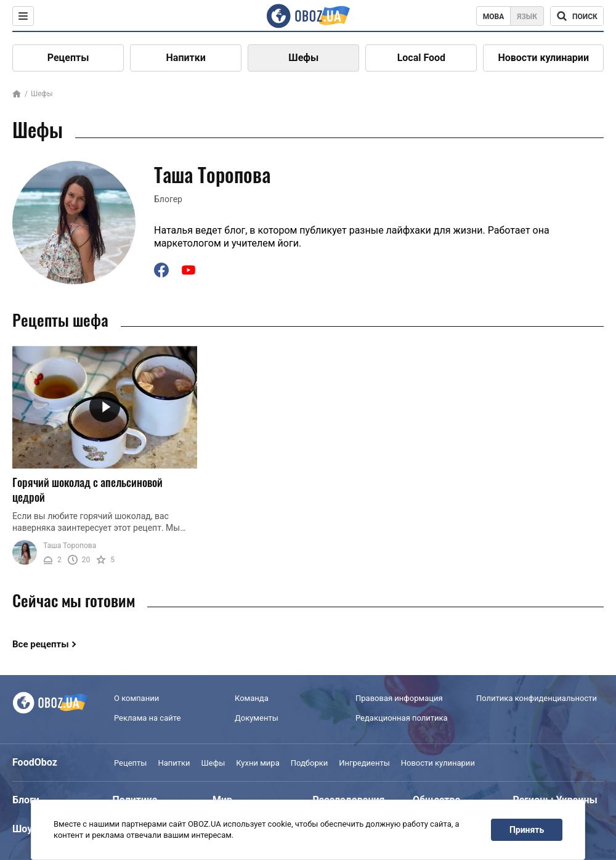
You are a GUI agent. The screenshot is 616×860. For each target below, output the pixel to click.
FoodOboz (35, 762)
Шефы (303, 58)
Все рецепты (41, 644)
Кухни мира (257, 763)
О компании (136, 698)
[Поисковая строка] (577, 16)
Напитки (186, 58)
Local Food (421, 58)
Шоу (22, 829)
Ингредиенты (364, 763)
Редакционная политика (402, 718)
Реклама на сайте (147, 718)
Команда (252, 698)
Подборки (310, 763)
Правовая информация (399, 698)
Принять (527, 830)
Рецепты (68, 58)
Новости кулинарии (543, 58)
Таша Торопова (70, 546)
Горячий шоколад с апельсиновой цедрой (87, 490)
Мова (494, 17)
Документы (257, 718)
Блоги (26, 800)
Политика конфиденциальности (537, 698)
